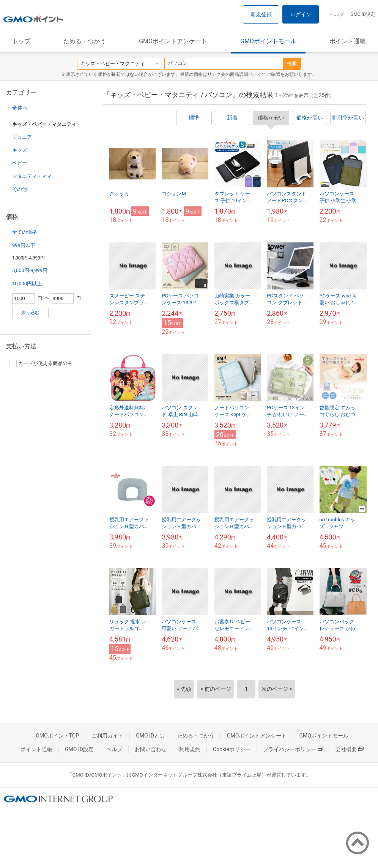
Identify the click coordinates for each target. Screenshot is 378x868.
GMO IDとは (150, 736)
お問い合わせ (151, 749)
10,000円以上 (27, 284)
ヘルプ (337, 14)
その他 (20, 189)
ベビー (20, 163)
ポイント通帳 (348, 41)
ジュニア (22, 137)
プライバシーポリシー (293, 749)
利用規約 (190, 749)
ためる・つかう (85, 41)
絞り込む (30, 313)
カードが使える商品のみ (41, 363)
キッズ (20, 150)
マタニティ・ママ (32, 176)
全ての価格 (24, 232)
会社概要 (350, 749)
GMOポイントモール (268, 41)
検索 (292, 64)
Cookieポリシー (232, 749)
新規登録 (261, 14)
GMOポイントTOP (57, 736)
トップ (21, 41)
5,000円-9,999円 (30, 270)
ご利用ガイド (107, 736)
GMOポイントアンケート (173, 41)
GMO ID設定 (363, 14)
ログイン (301, 14)
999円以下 (24, 245)
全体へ (20, 108)
